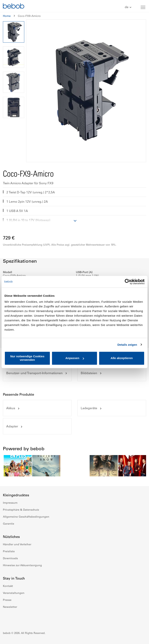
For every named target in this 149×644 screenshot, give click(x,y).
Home (7, 16)
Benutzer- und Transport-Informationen (34, 373)
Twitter (32, 618)
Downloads (10, 558)
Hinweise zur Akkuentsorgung (22, 565)
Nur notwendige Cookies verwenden (27, 358)
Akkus (11, 408)
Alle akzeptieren (122, 358)
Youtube (23, 618)
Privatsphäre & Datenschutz (21, 510)
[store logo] (14, 6)
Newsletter (10, 607)
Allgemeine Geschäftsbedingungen (26, 517)
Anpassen (75, 358)
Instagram (15, 618)
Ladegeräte (89, 408)
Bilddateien (89, 373)
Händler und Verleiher (17, 544)
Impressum (10, 503)
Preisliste (9, 551)
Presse (7, 600)
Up (139, 638)
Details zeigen (127, 345)
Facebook (6, 618)
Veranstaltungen (14, 593)
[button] (129, 7)
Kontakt (8, 586)
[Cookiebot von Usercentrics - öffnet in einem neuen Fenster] (128, 282)
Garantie (9, 524)
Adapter (12, 426)
